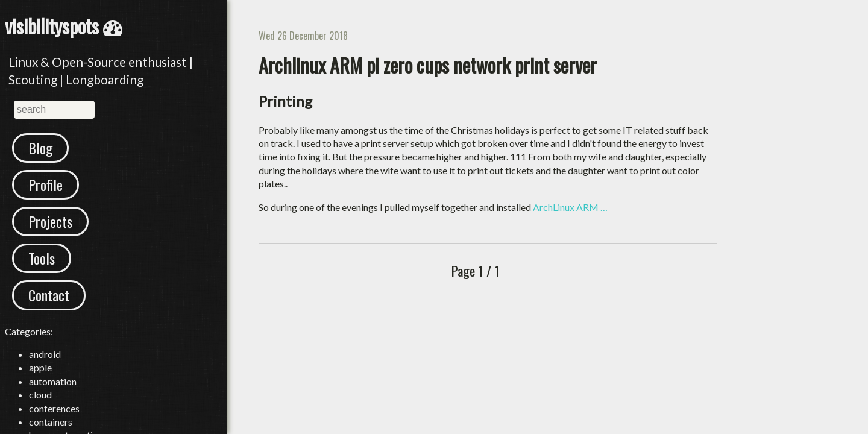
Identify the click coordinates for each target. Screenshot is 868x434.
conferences (54, 408)
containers (51, 422)
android (45, 354)
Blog (40, 148)
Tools (42, 258)
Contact (49, 295)
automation (53, 381)
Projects (50, 221)
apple (40, 367)
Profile (46, 184)
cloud (40, 395)
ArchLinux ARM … (570, 207)
